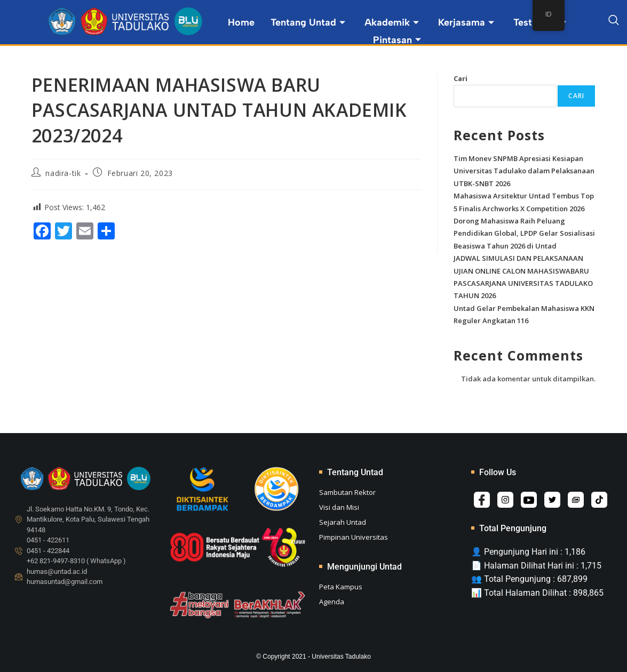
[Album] (576, 500)
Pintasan (397, 40)
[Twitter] (552, 500)
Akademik (392, 22)
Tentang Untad (308, 22)
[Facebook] (482, 500)
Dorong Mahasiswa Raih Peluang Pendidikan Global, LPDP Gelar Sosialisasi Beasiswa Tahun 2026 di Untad (524, 233)
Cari (461, 78)
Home (241, 22)
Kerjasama (466, 22)
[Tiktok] (599, 500)
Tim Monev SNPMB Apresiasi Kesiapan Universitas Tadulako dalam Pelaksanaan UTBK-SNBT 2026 (524, 171)
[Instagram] (505, 500)
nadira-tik (63, 173)
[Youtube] (529, 500)
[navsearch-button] (614, 22)
